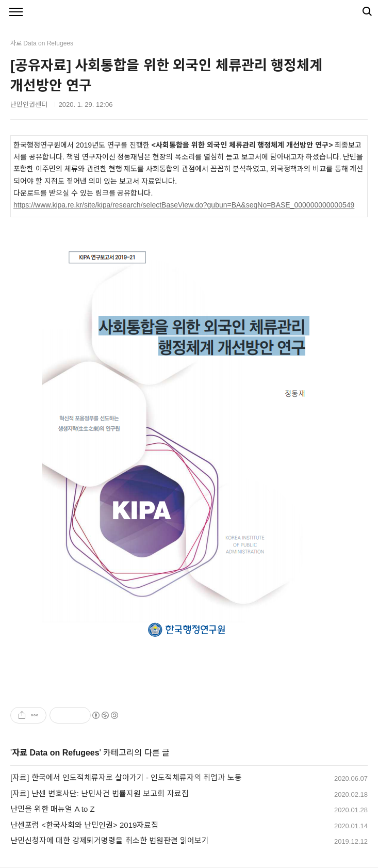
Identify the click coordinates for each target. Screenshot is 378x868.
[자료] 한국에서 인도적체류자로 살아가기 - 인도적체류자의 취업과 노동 (126, 777)
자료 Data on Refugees (56, 753)
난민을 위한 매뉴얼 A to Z (53, 809)
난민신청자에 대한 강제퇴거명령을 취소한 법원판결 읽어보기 (110, 840)
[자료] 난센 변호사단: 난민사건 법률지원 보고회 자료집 (100, 793)
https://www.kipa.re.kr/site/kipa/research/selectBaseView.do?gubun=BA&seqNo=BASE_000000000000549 (184, 205)
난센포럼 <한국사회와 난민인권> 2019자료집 (84, 825)
